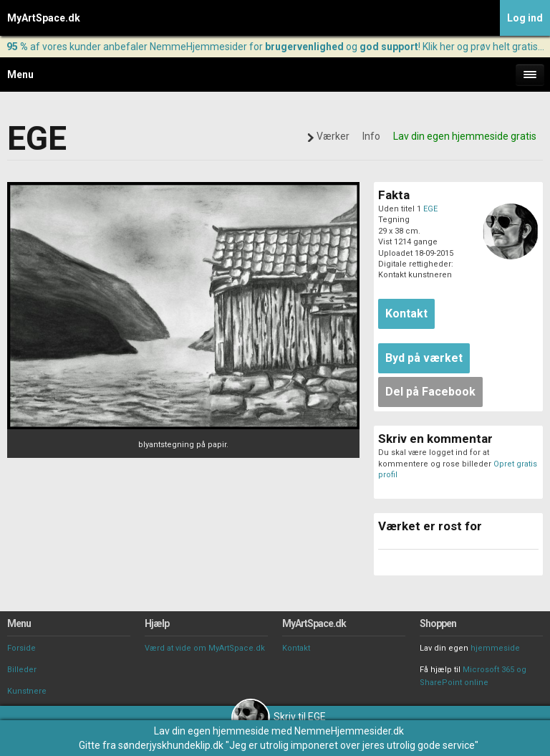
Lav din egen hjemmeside (212, 731)
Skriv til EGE (279, 717)
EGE (430, 209)
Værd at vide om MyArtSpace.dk (205, 648)
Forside (21, 648)
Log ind (525, 18)
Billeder (22, 670)
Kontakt (296, 648)
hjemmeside (495, 648)
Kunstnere (27, 691)
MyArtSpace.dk (44, 18)
